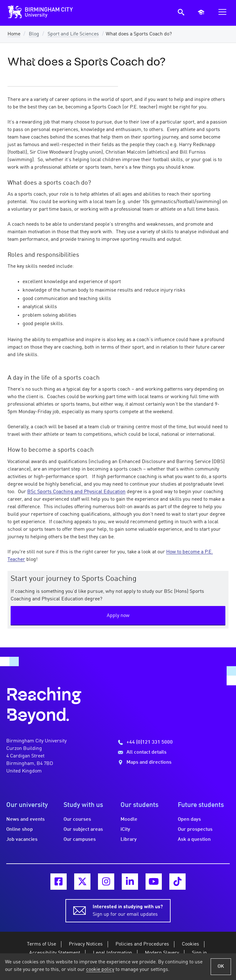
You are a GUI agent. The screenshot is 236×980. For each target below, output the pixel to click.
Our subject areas (83, 830)
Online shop (20, 830)
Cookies (190, 944)
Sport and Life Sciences (73, 34)
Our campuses (80, 840)
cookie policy (100, 970)
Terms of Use (41, 944)
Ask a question (194, 840)
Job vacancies (22, 840)
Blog (34, 34)
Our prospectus (195, 830)
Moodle (129, 819)
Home (14, 34)
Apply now (118, 616)
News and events (26, 819)
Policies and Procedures (142, 944)
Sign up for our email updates (128, 910)
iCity (125, 830)
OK (221, 967)
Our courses (77, 819)
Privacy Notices (86, 944)
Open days (189, 819)
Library (129, 840)
